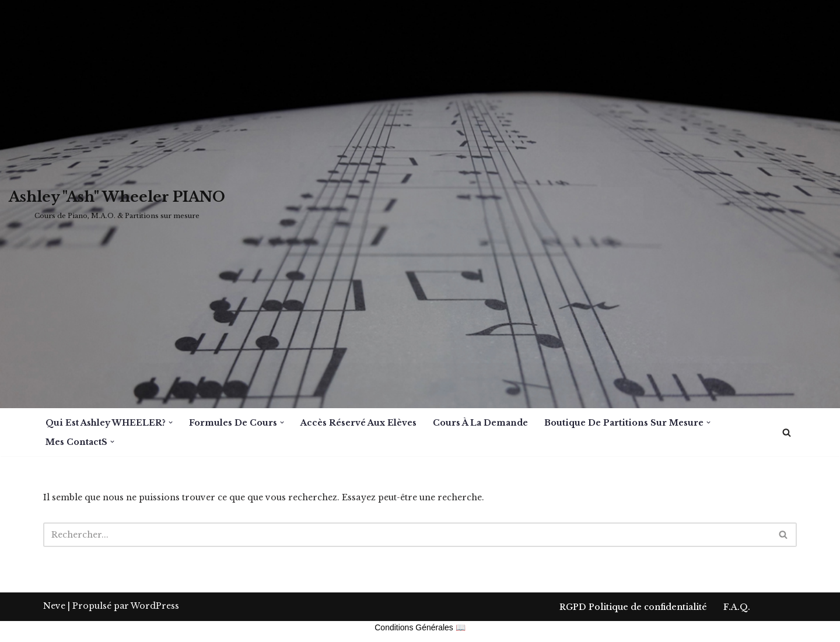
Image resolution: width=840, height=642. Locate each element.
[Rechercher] (787, 432)
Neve (54, 627)
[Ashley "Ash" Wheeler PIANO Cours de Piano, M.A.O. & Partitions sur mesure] (117, 204)
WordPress (155, 627)
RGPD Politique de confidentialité (633, 628)
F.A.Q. (737, 628)
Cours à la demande (480, 423)
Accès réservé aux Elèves (358, 423)
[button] (171, 422)
